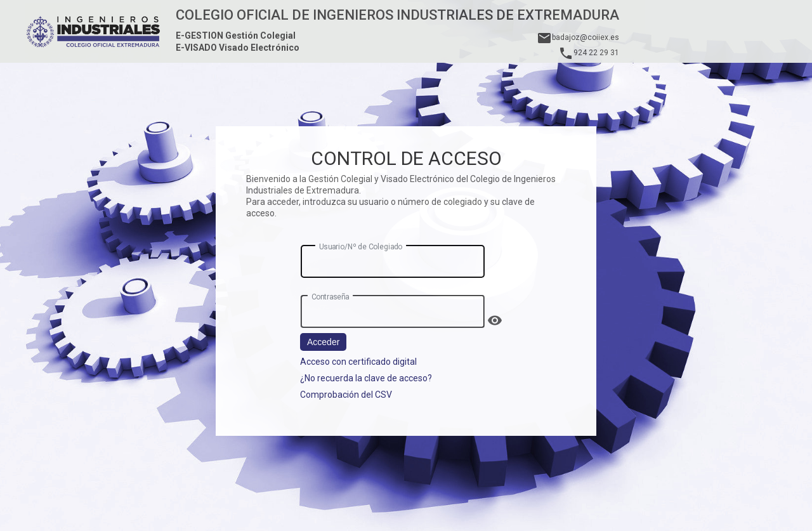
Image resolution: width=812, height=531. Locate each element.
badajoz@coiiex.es (578, 37)
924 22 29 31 (589, 53)
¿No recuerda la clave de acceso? (366, 378)
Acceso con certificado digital (358, 362)
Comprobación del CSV (346, 395)
